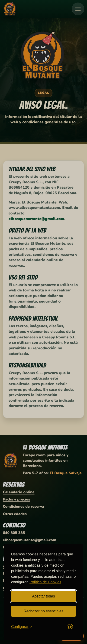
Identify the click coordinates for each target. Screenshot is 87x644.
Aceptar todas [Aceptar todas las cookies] (43, 596)
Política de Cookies (45, 582)
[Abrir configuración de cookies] (21, 627)
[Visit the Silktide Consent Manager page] (70, 627)
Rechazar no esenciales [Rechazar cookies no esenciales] (43, 611)
